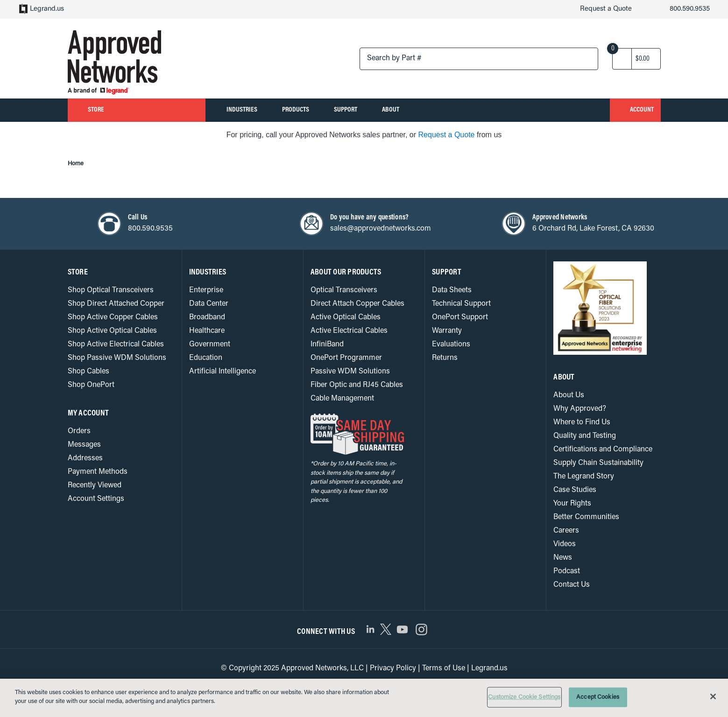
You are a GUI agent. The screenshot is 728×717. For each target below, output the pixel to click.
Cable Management (343, 398)
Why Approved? (580, 409)
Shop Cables (89, 371)
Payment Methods (98, 472)
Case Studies (576, 490)
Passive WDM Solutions (350, 371)
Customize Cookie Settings (524, 697)
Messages (85, 445)
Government (210, 344)
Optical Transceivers (344, 290)
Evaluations (451, 344)
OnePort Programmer (346, 358)
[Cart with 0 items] (643, 59)
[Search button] (580, 60)
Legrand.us (42, 10)
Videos (565, 544)
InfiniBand (327, 344)
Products (319, 110)
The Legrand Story (584, 476)
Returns (445, 358)
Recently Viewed (95, 485)
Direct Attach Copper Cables (358, 304)
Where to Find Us (582, 422)
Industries (253, 110)
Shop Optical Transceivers (111, 290)
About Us (569, 395)
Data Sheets (452, 290)
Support (381, 110)
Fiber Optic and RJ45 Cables (358, 385)
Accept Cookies (601, 697)
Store (137, 110)
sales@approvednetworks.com (381, 228)
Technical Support (462, 304)
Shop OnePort (91, 385)
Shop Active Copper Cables (113, 317)
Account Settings (96, 499)
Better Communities (586, 517)
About (436, 110)
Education (206, 358)
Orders (79, 431)
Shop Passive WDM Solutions (117, 358)
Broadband (207, 317)
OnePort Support (460, 317)
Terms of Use (443, 668)
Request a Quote (595, 10)
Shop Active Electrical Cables (116, 344)
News (563, 558)
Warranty (447, 331)
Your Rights (573, 503)
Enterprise (206, 290)
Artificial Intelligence (222, 371)
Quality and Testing (585, 436)
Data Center (209, 304)
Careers (567, 531)
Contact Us (572, 585)
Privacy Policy (392, 668)
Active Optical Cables (346, 317)
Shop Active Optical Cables (113, 331)
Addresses (85, 458)
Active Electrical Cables (350, 331)
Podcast (567, 571)
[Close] (713, 697)
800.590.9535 (682, 10)
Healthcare (207, 331)
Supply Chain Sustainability (599, 463)
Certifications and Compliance (603, 449)
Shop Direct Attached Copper (116, 304)
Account (629, 111)
